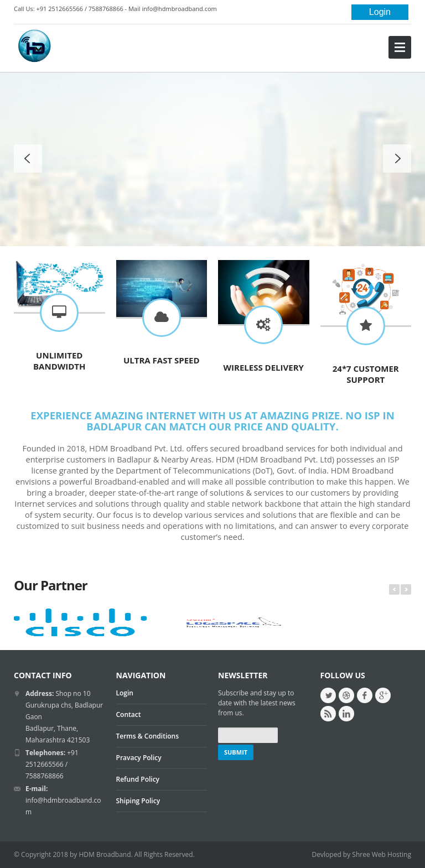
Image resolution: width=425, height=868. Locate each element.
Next (406, 589)
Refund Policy (138, 779)
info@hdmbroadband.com (179, 9)
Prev (394, 589)
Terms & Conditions (148, 736)
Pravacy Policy (139, 758)
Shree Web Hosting (382, 854)
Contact (129, 714)
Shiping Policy (138, 801)
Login (380, 12)
